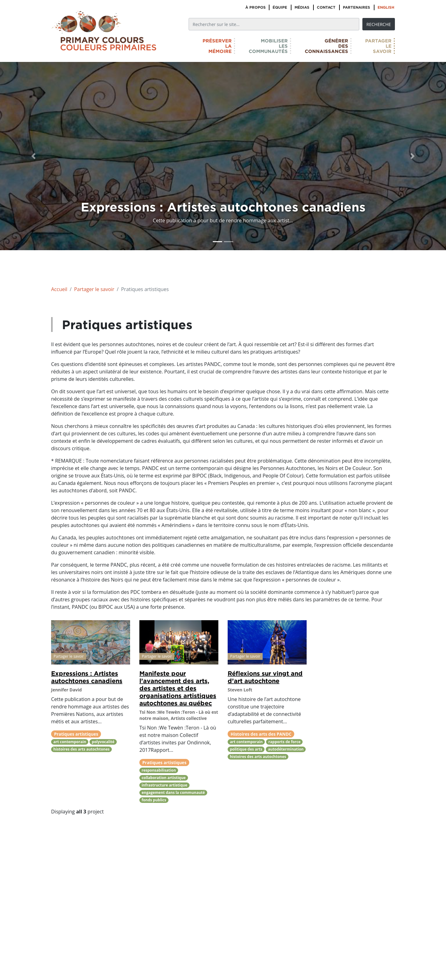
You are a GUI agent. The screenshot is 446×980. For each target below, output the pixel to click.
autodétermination (286, 749)
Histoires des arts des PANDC (261, 734)
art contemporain (70, 742)
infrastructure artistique (164, 785)
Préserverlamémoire (217, 46)
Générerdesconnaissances (326, 46)
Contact (326, 7)
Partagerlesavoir (378, 46)
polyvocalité (103, 742)
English (386, 7)
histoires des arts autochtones (81, 749)
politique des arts (246, 749)
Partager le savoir (94, 289)
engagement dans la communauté (173, 793)
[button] (33, 156)
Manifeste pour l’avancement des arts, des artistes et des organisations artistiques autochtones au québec (178, 688)
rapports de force (285, 742)
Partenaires (356, 7)
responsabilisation (159, 770)
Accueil (59, 289)
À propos (256, 7)
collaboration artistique (164, 778)
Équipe (280, 7)
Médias (302, 7)
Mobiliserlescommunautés (268, 46)
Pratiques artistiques (76, 734)
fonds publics (154, 800)
